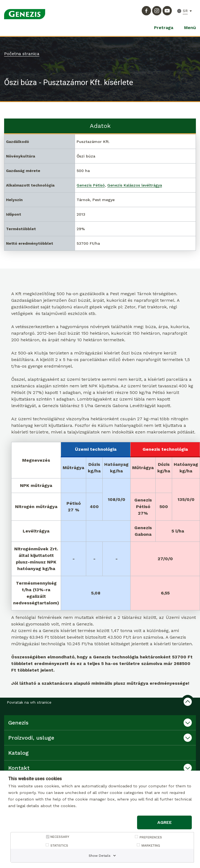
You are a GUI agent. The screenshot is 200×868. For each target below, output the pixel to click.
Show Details (100, 856)
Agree (165, 822)
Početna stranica (22, 54)
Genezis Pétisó (91, 185)
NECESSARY (60, 837)
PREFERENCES (151, 837)
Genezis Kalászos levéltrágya (135, 185)
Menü (190, 28)
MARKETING (151, 846)
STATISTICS (59, 846)
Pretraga (164, 28)
